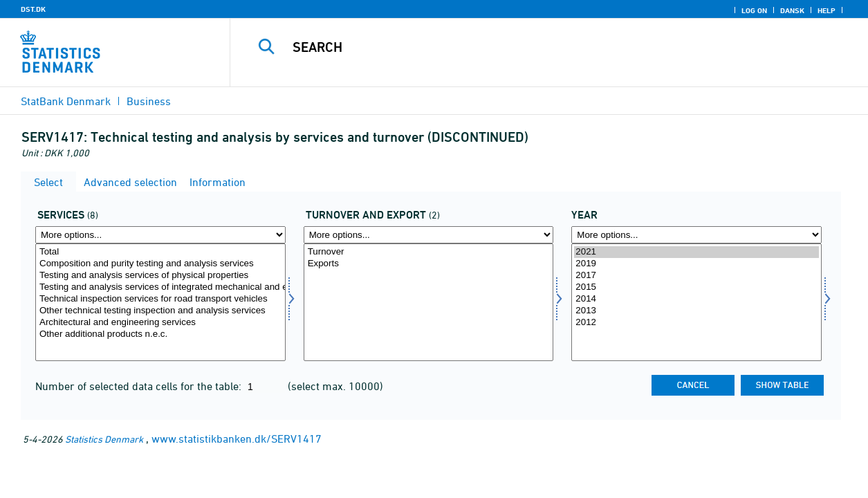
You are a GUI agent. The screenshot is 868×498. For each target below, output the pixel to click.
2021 (696, 252)
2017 (696, 276)
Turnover (429, 252)
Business (149, 101)
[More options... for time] (696, 235)
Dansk (792, 10)
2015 (696, 287)
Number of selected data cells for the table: (140, 386)
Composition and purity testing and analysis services (160, 264)
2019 (696, 264)
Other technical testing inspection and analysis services (160, 311)
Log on (754, 10)
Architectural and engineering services (160, 323)
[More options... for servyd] (160, 235)
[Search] (539, 47)
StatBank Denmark (66, 101)
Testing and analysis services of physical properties (160, 276)
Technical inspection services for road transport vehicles (160, 299)
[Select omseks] (429, 302)
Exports (429, 264)
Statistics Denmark (104, 439)
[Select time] (696, 302)
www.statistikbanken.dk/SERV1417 (237, 439)
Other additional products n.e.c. (160, 334)
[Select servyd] (160, 302)
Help (827, 10)
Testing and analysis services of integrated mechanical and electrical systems (160, 287)
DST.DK (33, 9)
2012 (696, 323)
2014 (696, 299)
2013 (696, 311)
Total (160, 252)
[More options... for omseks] (429, 235)
